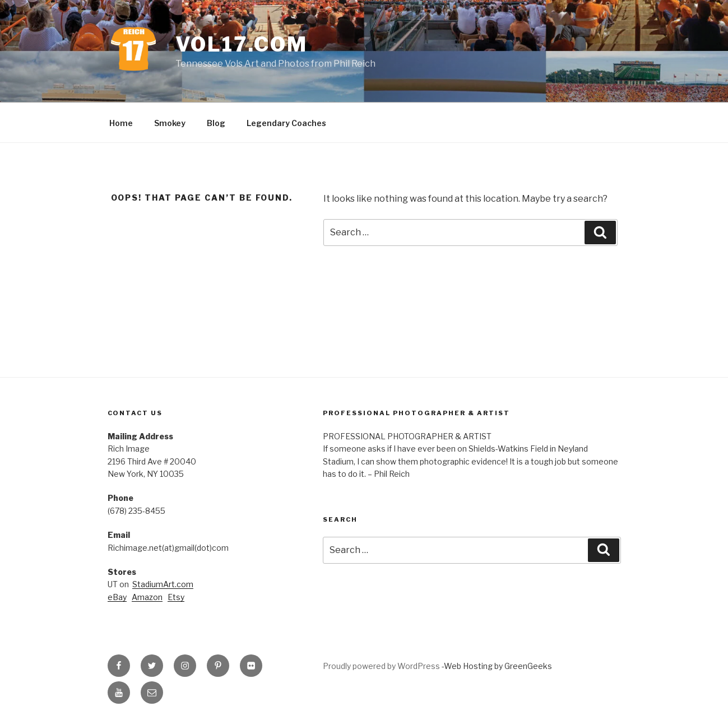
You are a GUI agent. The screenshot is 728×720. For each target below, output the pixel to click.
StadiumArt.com (163, 584)
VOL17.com (242, 44)
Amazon (147, 597)
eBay (117, 597)
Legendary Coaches (286, 123)
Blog (216, 123)
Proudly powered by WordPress (382, 666)
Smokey (170, 123)
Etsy (176, 597)
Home (121, 123)
